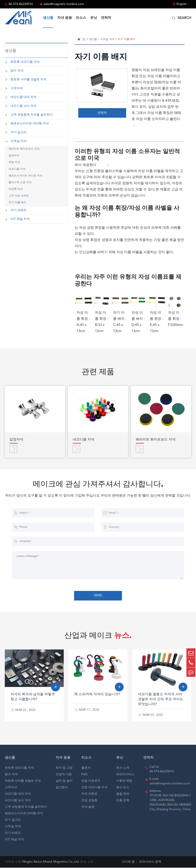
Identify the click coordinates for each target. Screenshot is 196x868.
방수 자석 (17, 71)
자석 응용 (65, 18)
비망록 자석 (16, 189)
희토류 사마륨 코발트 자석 (29, 80)
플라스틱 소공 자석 (20, 182)
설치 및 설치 (64, 781)
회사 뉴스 (123, 788)
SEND (98, 596)
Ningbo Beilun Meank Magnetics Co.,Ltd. (51, 862)
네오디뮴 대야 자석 (24, 97)
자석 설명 (88, 807)
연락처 (106, 18)
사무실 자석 (19, 141)
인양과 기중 (64, 775)
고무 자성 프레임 (19, 196)
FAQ (84, 775)
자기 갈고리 (19, 132)
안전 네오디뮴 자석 (94, 788)
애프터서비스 (125, 775)
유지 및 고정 (64, 768)
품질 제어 (123, 794)
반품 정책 (123, 801)
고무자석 (17, 88)
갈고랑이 (62, 788)
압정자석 (14, 156)
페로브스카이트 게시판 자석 (25, 176)
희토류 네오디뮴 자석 (25, 62)
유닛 (94, 18)
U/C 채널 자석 (20, 219)
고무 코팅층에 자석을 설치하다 (32, 115)
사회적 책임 (124, 781)
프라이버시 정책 (150, 862)
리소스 (81, 18)
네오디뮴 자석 (17, 169)
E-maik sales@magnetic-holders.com (170, 782)
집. (84, 39)
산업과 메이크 (98, 637)
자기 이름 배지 (17, 202)
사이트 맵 (128, 862)
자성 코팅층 (89, 801)
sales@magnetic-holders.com (64, 4)
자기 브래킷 (19, 210)
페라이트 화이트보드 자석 (24, 149)
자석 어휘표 (89, 794)
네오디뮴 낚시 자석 (24, 106)
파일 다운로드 (91, 781)
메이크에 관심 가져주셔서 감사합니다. (98, 485)
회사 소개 (123, 768)
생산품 (48, 18)
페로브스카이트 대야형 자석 (30, 124)
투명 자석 (14, 162)
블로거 (86, 768)
